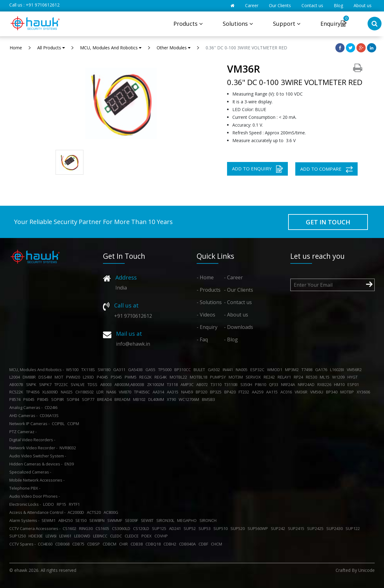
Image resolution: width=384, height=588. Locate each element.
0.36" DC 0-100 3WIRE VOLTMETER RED (246, 48)
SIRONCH (209, 520)
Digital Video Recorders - (32, 440)
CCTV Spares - (22, 544)
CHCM (217, 544)
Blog (338, 5)
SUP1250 (18, 536)
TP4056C (143, 392)
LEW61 (66, 536)
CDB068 (63, 544)
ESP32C (258, 370)
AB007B (17, 384)
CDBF (204, 544)
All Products (51, 48)
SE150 (82, 520)
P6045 (30, 399)
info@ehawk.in (133, 344)
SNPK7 (46, 384)
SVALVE (79, 384)
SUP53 (205, 528)
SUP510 (221, 528)
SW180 (105, 370)
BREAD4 (105, 399)
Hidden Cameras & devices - (36, 464)
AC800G (112, 512)
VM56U (318, 392)
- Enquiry (207, 327)
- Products (209, 290)
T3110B (232, 384)
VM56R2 (355, 370)
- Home (205, 277)
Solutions (238, 24)
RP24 (299, 377)
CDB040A (188, 544)
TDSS (93, 384)
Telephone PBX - (25, 488)
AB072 (203, 384)
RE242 (270, 377)
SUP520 (239, 528)
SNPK (32, 384)
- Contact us (238, 302)
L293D (89, 377)
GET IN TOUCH (328, 222)
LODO (49, 504)
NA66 (112, 392)
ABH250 (66, 520)
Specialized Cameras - (30, 472)
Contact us (312, 5)
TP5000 (166, 370)
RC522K (17, 392)
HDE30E (37, 536)
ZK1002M (156, 384)
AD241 (176, 528)
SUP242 (279, 528)
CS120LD (142, 528)
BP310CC (183, 370)
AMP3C (188, 384)
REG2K (146, 377)
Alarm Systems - (24, 520)
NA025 (68, 392)
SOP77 (89, 399)
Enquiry (330, 24)
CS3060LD (122, 528)
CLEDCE (133, 536)
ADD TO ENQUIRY (257, 169)
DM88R (30, 377)
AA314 (159, 392)
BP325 (217, 392)
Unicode (366, 570)
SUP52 (191, 528)
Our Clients (280, 5)
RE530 (312, 377)
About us (363, 5)
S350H (247, 384)
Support (287, 24)
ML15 (326, 377)
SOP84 (74, 399)
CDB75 (79, 544)
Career (252, 5)
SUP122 (354, 528)
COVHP (162, 536)
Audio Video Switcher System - (38, 456)
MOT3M (237, 377)
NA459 (188, 392)
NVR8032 (69, 448)
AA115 (273, 392)
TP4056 (34, 392)
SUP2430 (335, 528)
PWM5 (132, 377)
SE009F (132, 520)
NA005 (243, 370)
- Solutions (209, 302)
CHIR (124, 544)
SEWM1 (49, 520)
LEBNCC (101, 536)
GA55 (151, 370)
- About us (236, 315)
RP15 (62, 504)
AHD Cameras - (23, 415)
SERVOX (254, 377)
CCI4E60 (46, 544)
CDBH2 (171, 544)
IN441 (229, 370)
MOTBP (348, 392)
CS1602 (70, 528)
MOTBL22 (179, 377)
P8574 (16, 399)
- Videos (206, 315)
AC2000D (77, 512)
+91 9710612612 (43, 5)
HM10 (340, 384)
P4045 (103, 377)
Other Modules (174, 48)
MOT (60, 377)
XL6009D (51, 392)
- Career (233, 277)
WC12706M (190, 399)
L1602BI (338, 370)
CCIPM (74, 424)
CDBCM (110, 544)
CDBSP (94, 544)
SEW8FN (98, 520)
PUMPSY (219, 377)
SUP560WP (259, 528)
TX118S (89, 370)
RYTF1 (75, 504)
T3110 (217, 384)
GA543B (136, 370)
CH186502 (85, 392)
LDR (101, 392)
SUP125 (160, 528)
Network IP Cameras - (29, 424)
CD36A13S (50, 415)
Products (188, 24)
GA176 (322, 370)
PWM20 (74, 377)
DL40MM (157, 399)
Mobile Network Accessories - (37, 480)
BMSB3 (209, 399)
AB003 (107, 384)
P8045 (44, 399)
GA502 (215, 370)
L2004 (16, 377)
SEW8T (148, 520)
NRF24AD (307, 384)
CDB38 (138, 544)
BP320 (202, 392)
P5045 (117, 377)
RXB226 (325, 384)
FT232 (245, 392)
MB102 (140, 399)
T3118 (173, 384)
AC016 (287, 392)
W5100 (73, 370)
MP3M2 (293, 370)
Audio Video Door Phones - (35, 496)
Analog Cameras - (26, 407)
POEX (147, 536)
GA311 (120, 370)
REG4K (162, 377)
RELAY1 (285, 377)
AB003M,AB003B (130, 384)
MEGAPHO (188, 520)
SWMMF (116, 520)
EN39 (70, 464)
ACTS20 (95, 512)
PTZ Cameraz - (23, 432)
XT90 (172, 399)
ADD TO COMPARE (326, 169)
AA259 (259, 392)
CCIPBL (59, 424)
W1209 (339, 377)
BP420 (231, 392)
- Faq (202, 339)
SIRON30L (166, 520)
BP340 (333, 392)
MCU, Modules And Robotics (111, 48)
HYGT (353, 377)
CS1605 (103, 528)
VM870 (126, 392)
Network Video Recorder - (33, 448)
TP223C (62, 384)
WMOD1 (276, 370)
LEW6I (52, 536)
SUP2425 (316, 528)
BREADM (123, 399)
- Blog (231, 339)
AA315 (174, 392)
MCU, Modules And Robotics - (37, 370)
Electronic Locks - (25, 504)
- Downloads (239, 327)
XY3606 (364, 392)
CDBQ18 (154, 544)
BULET (200, 370)
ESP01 (354, 384)
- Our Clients (239, 290)
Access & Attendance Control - (37, 512)
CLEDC (117, 536)
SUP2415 (297, 528)
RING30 (87, 528)
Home (16, 48)
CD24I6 (52, 407)
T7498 (308, 370)
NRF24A (289, 384)
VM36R (302, 392)
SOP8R (58, 399)
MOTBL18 (199, 377)
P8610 (261, 384)
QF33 (275, 384)
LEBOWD (83, 536)
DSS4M (46, 377)
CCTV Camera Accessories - (35, 528)
